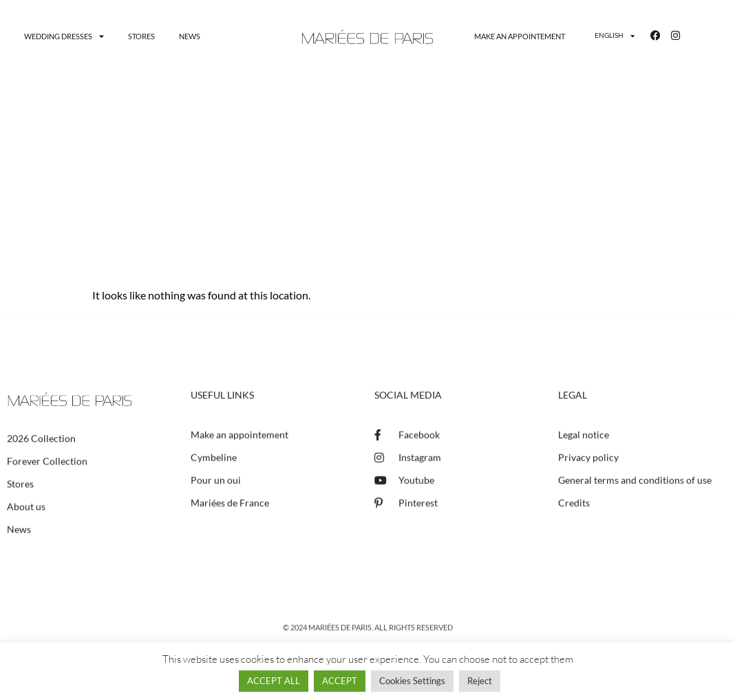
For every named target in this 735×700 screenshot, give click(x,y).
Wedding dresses (64, 36)
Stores (141, 36)
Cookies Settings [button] (412, 681)
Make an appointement (520, 36)
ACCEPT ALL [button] (274, 681)
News (190, 36)
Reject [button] (480, 681)
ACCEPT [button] (340, 681)
